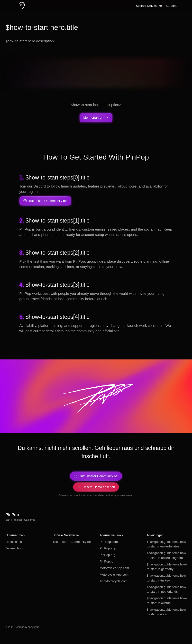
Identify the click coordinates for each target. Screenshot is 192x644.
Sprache (172, 6)
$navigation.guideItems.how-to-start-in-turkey (167, 578)
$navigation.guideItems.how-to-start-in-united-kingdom (167, 555)
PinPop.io (107, 561)
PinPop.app (108, 548)
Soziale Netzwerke (149, 6)
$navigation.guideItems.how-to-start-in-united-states (167, 544)
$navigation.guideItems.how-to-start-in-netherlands (167, 589)
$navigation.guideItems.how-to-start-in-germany (167, 567)
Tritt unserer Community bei (72, 542)
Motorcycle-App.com (114, 575)
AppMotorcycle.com (114, 581)
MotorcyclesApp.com (114, 568)
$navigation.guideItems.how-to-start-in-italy (167, 612)
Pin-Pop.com (109, 542)
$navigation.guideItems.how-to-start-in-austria (167, 601)
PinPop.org (108, 555)
